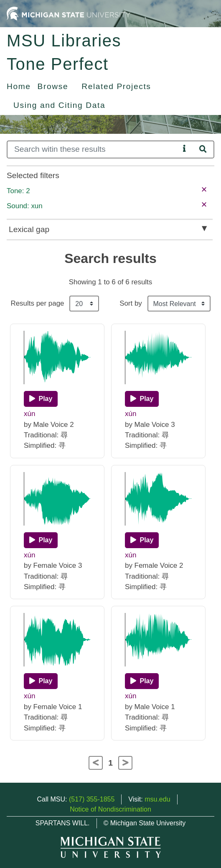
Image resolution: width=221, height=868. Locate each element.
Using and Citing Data (59, 105)
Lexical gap (29, 229)
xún (29, 414)
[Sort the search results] (179, 304)
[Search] (93, 149)
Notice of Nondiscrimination (110, 809)
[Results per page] (84, 304)
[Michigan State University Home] (69, 13)
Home (19, 86)
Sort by (131, 303)
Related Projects (116, 86)
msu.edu (157, 799)
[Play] (41, 399)
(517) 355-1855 (92, 799)
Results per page (37, 303)
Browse (53, 86)
